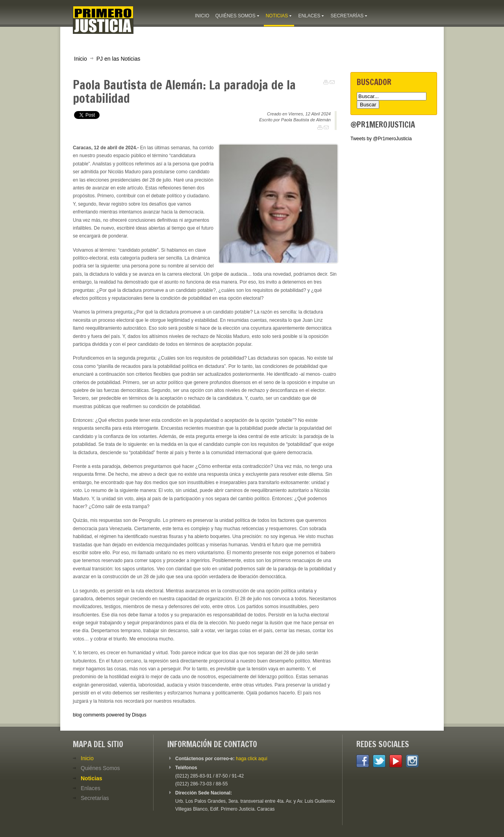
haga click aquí (252, 759)
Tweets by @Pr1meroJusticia (381, 139)
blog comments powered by (110, 715)
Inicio (81, 59)
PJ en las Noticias (119, 59)
